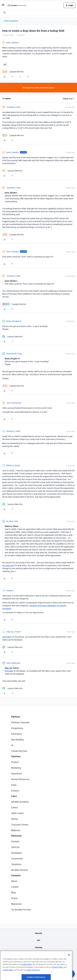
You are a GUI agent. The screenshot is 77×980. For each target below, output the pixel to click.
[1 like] (12, 171)
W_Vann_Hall (12, 521)
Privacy (39, 954)
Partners (15, 841)
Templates (16, 864)
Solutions (16, 756)
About (14, 881)
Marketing (16, 768)
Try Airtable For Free (21, 910)
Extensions (17, 734)
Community (17, 859)
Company (16, 875)
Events (14, 807)
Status (14, 898)
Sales (14, 785)
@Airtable (7, 637)
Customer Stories (20, 825)
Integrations (17, 728)
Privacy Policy (58, 977)
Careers (15, 887)
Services (15, 847)
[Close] (69, 965)
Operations (17, 774)
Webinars (16, 830)
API (5, 64)
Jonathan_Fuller (13, 107)
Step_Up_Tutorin (13, 632)
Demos (15, 819)
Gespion (10, 590)
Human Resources (20, 779)
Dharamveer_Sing (14, 353)
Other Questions (11, 21)
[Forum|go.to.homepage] (17, 5)
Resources (16, 836)
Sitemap (39, 947)
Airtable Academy (20, 802)
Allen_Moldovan (13, 663)
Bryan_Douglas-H (14, 321)
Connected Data (19, 751)
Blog (13, 892)
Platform (16, 717)
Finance (15, 791)
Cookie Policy (27, 975)
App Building (17, 740)
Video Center (17, 813)
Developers (17, 853)
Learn (14, 796)
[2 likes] (13, 72)
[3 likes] (14, 304)
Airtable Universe (19, 870)
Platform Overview (20, 722)
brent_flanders (13, 43)
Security (38, 933)
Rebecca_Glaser (13, 465)
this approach (8, 565)
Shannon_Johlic (13, 431)
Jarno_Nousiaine (14, 403)
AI (12, 745)
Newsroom (16, 904)
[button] (3, 6)
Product (15, 762)
